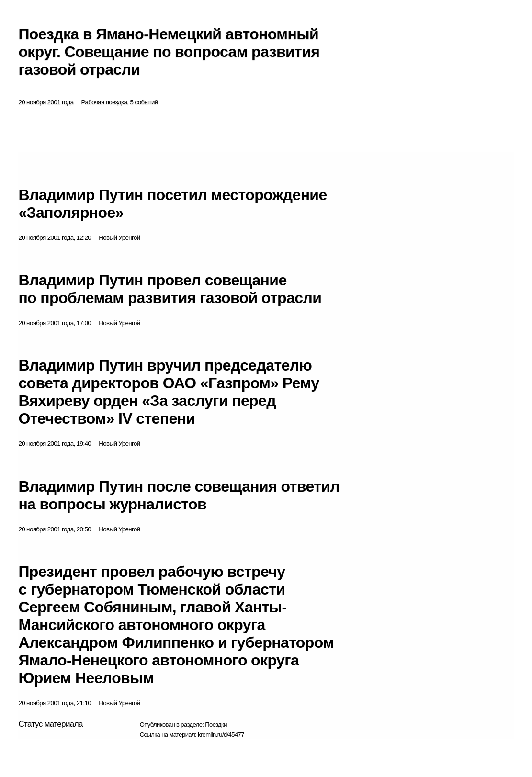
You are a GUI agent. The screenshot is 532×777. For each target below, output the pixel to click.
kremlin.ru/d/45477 (221, 735)
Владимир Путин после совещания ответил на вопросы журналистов (179, 495)
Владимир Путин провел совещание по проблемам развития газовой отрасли (170, 289)
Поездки (216, 725)
